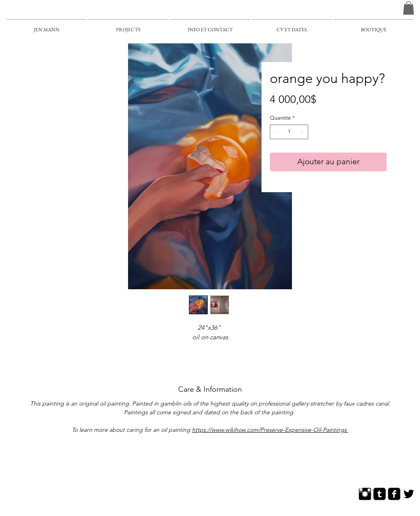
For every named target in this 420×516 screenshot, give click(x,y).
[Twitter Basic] (409, 494)
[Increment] (302, 132)
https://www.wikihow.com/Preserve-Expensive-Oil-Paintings (270, 430)
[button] (409, 8)
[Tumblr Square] (380, 494)
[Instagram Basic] (365, 494)
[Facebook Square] (394, 494)
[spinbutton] (289, 132)
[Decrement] (276, 132)
